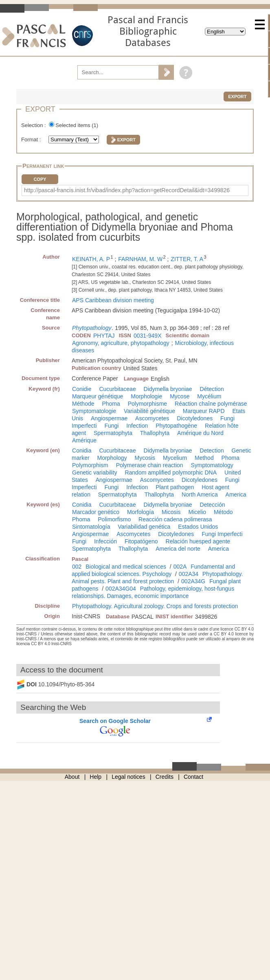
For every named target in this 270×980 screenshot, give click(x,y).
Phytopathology (92, 328)
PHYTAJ (104, 336)
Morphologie (146, 396)
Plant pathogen (175, 487)
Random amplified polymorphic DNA (171, 472)
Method (204, 458)
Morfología (140, 512)
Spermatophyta (113, 433)
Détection (212, 389)
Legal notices (128, 777)
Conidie (82, 389)
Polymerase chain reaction (150, 465)
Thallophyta (155, 433)
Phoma (111, 404)
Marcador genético (96, 512)
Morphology (112, 458)
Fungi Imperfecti (222, 534)
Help (95, 777)
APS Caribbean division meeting (113, 300)
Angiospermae (109, 418)
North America (200, 494)
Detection (212, 450)
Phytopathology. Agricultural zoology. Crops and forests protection (155, 606)
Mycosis (145, 458)
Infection (137, 426)
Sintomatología (91, 527)
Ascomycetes (152, 418)
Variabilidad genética (144, 527)
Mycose (180, 396)
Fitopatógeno (141, 541)
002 (77, 567)
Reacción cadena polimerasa (175, 519)
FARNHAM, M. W (140, 259)
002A (180, 567)
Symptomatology (212, 465)
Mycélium (209, 396)
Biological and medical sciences (126, 567)
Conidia (82, 450)
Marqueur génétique (98, 396)
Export (237, 97)
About (72, 777)
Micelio (197, 512)
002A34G (193, 581)
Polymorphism (90, 465)
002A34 (189, 574)
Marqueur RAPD (204, 411)
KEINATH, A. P (91, 259)
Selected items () (77, 125)
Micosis (171, 512)
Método (223, 512)
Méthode (83, 404)
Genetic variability (95, 472)
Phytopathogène (176, 426)
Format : (32, 140)
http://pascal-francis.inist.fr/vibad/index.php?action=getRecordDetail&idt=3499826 (127, 190)
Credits (165, 777)
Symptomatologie (94, 411)
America (236, 494)
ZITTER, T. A (187, 259)
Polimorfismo (114, 519)
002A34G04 (121, 589)
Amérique (84, 440)
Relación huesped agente (198, 541)
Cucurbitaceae (117, 389)
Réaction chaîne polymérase (211, 404)
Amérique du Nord (200, 433)
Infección (105, 541)
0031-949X (148, 336)
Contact (193, 777)
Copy (40, 179)
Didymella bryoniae (168, 389)
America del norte (178, 549)
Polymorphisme (147, 404)
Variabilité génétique (149, 411)
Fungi (111, 426)
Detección (213, 505)
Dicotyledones (195, 418)
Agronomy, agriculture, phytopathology (121, 343)
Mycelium (175, 458)
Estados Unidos (198, 527)
